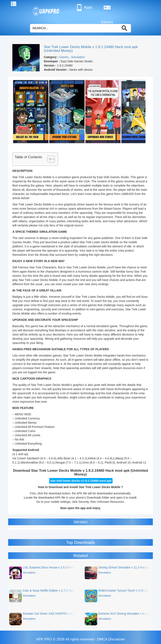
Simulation (78, 57)
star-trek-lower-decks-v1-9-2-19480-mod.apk (81, 481)
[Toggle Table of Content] (49, 159)
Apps (84, 8)
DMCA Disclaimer (111, 639)
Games (107, 9)
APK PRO (44, 639)
